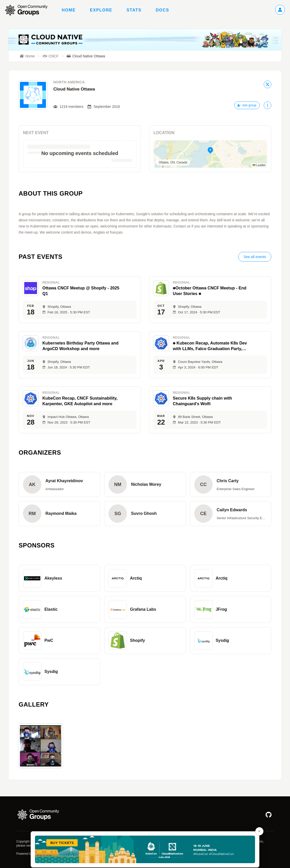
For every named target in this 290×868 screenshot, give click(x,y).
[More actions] (268, 105)
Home (69, 10)
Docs (162, 10)
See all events (255, 257)
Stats (134, 10)
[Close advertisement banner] (259, 831)
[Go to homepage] (29, 10)
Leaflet (259, 165)
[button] (210, 154)
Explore (101, 10)
